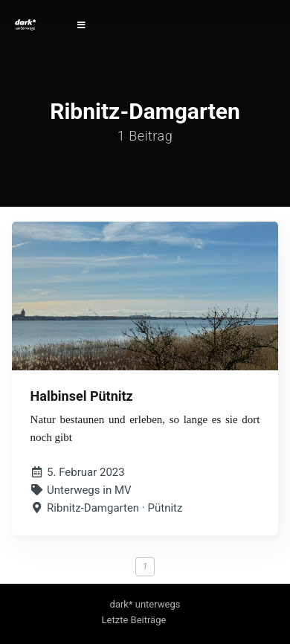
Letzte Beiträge (134, 620)
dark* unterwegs (145, 604)
